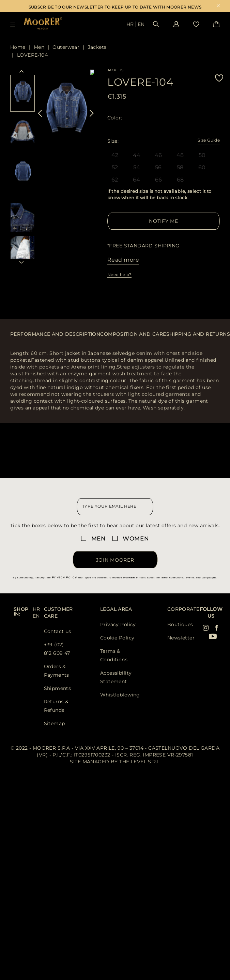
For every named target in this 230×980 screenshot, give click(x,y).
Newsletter (181, 638)
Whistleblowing (120, 695)
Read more (123, 260)
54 (137, 167)
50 (202, 155)
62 (115, 180)
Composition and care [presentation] (133, 334)
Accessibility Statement (116, 677)
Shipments (58, 688)
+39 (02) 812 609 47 (57, 649)
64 (137, 180)
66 (159, 180)
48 (180, 155)
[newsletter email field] (115, 507)
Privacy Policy (64, 577)
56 (158, 167)
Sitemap (55, 723)
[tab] (55, 338)
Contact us (58, 631)
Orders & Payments (57, 671)
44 (137, 155)
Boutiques (180, 624)
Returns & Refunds (56, 706)
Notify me (163, 221)
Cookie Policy (117, 638)
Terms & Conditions (114, 655)
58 (180, 167)
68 (180, 180)
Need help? (119, 275)
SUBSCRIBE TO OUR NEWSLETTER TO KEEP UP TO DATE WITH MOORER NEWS (115, 7)
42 (115, 155)
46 (158, 155)
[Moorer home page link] (43, 24)
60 (202, 167)
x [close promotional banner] (218, 6)
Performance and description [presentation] (55, 334)
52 (115, 167)
